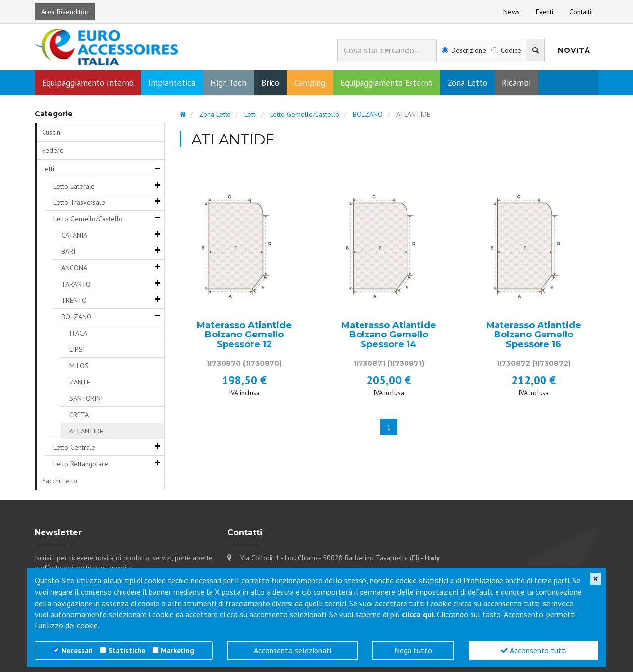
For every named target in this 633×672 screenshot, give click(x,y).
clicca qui (418, 614)
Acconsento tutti (534, 650)
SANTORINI (86, 399)
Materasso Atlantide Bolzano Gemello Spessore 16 (534, 335)
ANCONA (74, 268)
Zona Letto (467, 83)
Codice (506, 50)
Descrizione (464, 50)
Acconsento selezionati (293, 650)
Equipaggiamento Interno (88, 83)
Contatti (580, 12)
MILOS (79, 366)
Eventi (544, 12)
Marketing (178, 650)
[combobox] (387, 50)
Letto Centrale (74, 448)
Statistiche (127, 650)
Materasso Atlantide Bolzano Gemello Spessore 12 (244, 335)
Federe (53, 151)
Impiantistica (172, 83)
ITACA (78, 334)
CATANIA (74, 236)
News (512, 12)
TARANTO (76, 285)
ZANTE (80, 383)
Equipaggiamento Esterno (386, 83)
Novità (574, 50)
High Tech (228, 83)
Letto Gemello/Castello (88, 219)
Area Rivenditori (65, 12)
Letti (48, 169)
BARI (68, 252)
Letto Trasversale (79, 203)
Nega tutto (413, 650)
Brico (270, 83)
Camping (310, 83)
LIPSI (77, 350)
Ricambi (516, 83)
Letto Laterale (74, 187)
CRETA (79, 415)
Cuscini (52, 133)
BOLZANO (76, 317)
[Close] (596, 579)
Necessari (77, 650)
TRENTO (74, 301)
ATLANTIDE (86, 432)
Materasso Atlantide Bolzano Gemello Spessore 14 (389, 335)
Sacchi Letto (60, 481)
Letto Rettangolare (81, 464)
